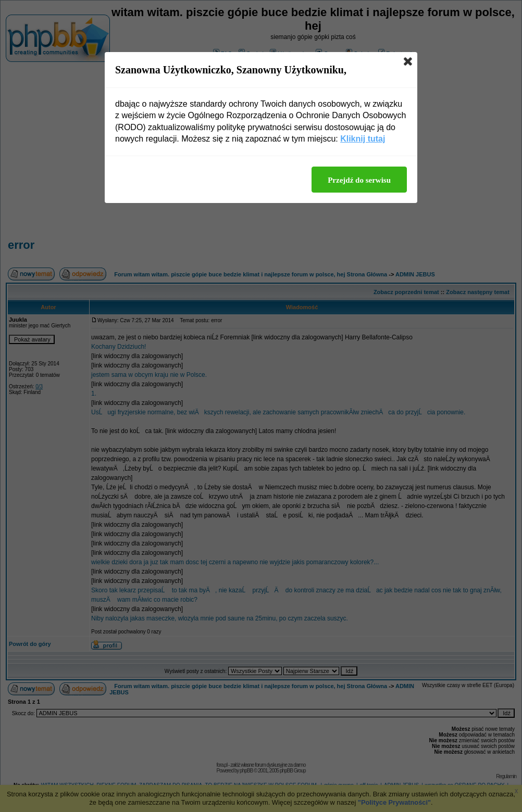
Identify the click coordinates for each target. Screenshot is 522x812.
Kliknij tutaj (363, 139)
